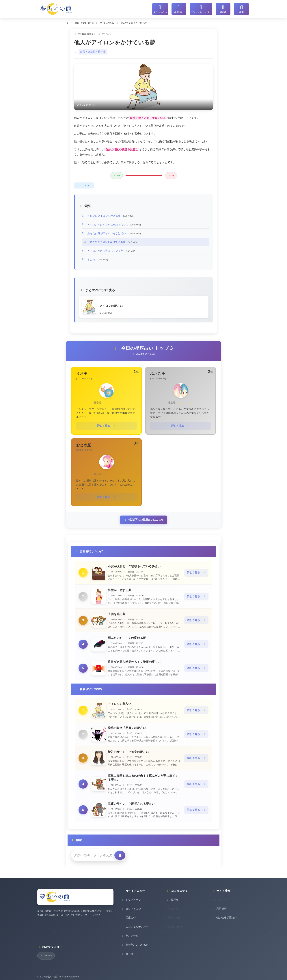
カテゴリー (129, 953)
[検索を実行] (116, 850)
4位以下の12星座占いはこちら (144, 517)
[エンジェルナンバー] (202, 9)
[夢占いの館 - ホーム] (56, 9)
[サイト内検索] (241, 9)
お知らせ (173, 908)
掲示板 (172, 899)
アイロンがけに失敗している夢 (112, 250)
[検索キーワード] (91, 850)
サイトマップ (221, 899)
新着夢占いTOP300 (134, 944)
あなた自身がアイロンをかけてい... (114, 232)
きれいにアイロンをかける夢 (110, 215)
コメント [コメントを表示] (84, 184)
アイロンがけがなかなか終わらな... (114, 223)
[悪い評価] (171, 174)
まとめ (98, 258)
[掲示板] (223, 9)
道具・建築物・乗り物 (92, 51)
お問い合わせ (176, 926)
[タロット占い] (162, 9)
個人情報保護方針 (223, 917)
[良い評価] (116, 174)
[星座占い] (180, 9)
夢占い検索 (175, 917)
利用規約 (219, 908)
